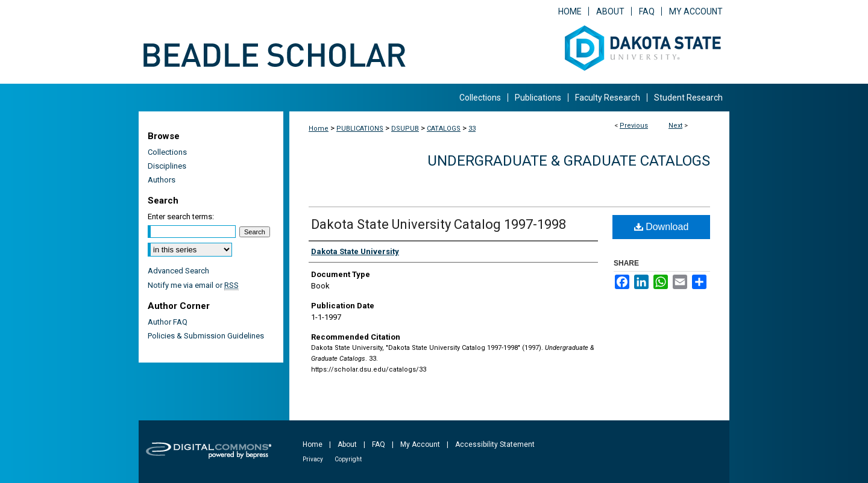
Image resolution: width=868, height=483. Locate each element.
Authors (162, 180)
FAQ (379, 444)
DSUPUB (405, 129)
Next (675, 126)
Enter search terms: (181, 217)
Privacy (313, 459)
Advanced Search (178, 271)
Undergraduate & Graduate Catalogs (569, 161)
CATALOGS (444, 129)
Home (319, 129)
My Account (420, 444)
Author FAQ (168, 322)
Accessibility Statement (495, 444)
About (347, 444)
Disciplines (167, 166)
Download (662, 227)
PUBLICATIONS (360, 129)
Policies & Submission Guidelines (206, 336)
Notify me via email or (193, 285)
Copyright (348, 459)
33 (472, 129)
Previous (634, 126)
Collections (167, 152)
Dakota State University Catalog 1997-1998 (439, 224)
